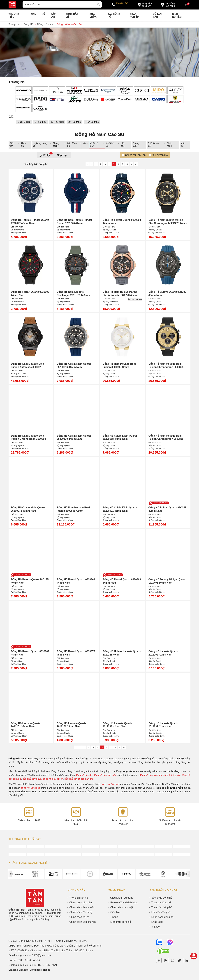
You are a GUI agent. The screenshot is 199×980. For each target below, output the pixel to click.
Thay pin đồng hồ (161, 903)
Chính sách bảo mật (122, 907)
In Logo (155, 927)
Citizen (13, 970)
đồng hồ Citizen (109, 784)
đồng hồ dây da (84, 775)
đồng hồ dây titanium (151, 775)
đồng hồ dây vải (172, 775)
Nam (34, 14)
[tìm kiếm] (99, 4)
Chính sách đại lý (79, 917)
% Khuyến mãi (160, 155)
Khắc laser (157, 922)
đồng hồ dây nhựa (32, 779)
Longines (36, 970)
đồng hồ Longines (30, 788)
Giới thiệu (116, 912)
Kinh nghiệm (177, 15)
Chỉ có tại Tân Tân (135, 155)
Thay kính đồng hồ (162, 907)
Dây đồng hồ (114, 15)
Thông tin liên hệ (79, 898)
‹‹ (87, 164)
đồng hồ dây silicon (53, 779)
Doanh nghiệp (134, 15)
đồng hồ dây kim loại (105, 775)
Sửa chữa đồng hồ (162, 898)
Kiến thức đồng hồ (121, 922)
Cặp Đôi (53, 15)
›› (136, 164)
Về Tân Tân (157, 15)
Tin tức (114, 917)
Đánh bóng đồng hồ (162, 917)
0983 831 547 (122, 3)
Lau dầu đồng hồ (161, 912)
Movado (23, 970)
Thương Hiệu (14, 15)
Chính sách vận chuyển (82, 922)
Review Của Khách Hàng (124, 903)
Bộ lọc (46, 155)
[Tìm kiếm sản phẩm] (62, 5)
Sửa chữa (93, 15)
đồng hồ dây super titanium (79, 779)
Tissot (47, 970)
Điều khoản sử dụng (122, 898)
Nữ (43, 14)
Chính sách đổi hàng (81, 912)
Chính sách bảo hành (81, 903)
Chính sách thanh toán (82, 907)
